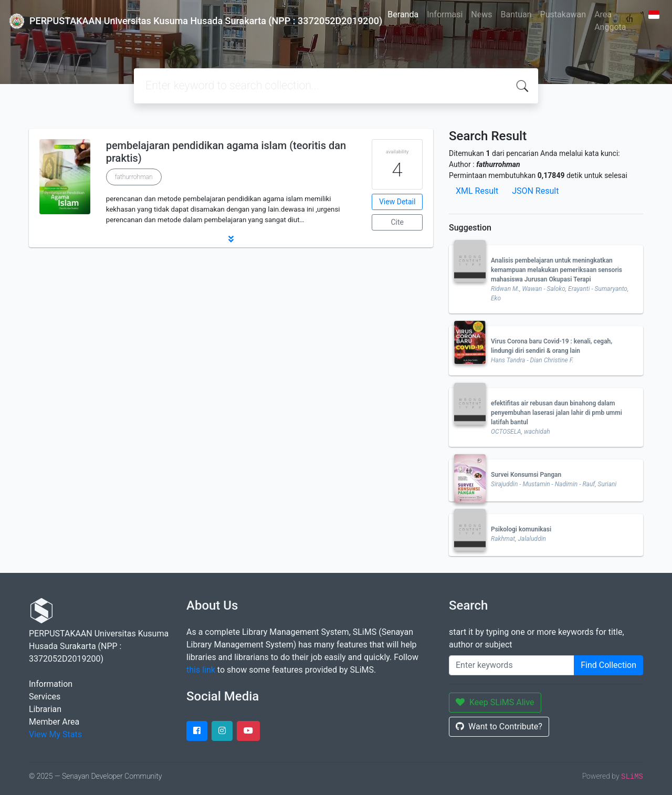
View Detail (397, 202)
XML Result (477, 191)
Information (51, 684)
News (481, 14)
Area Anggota (610, 21)
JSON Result (535, 191)
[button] (231, 239)
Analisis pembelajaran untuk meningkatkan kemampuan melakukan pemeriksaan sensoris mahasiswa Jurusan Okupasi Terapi (556, 270)
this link (201, 670)
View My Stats (55, 734)
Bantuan (516, 14)
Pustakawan (563, 14)
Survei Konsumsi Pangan (526, 475)
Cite (397, 222)
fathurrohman (134, 177)
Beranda (403, 14)
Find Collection (608, 665)
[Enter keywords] (512, 665)
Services (45, 697)
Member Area (54, 722)
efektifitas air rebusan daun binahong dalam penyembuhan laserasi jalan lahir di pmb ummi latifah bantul (556, 413)
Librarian (45, 709)
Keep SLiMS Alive (495, 702)
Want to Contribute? (499, 726)
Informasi (445, 14)
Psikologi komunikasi (521, 529)
